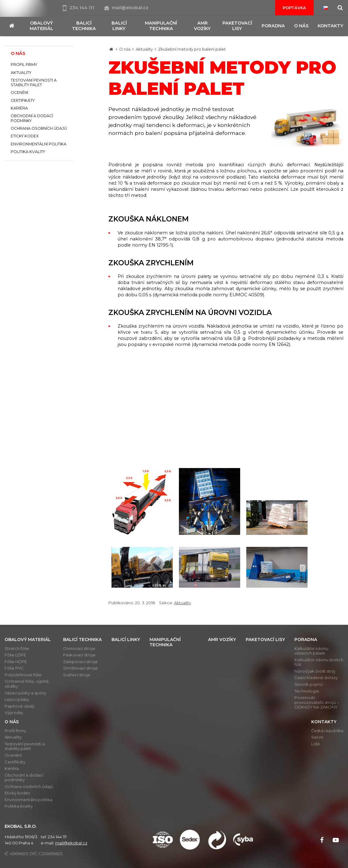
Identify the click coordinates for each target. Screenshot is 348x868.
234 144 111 (79, 8)
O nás (125, 49)
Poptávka (294, 8)
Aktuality (144, 49)
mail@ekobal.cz (127, 8)
